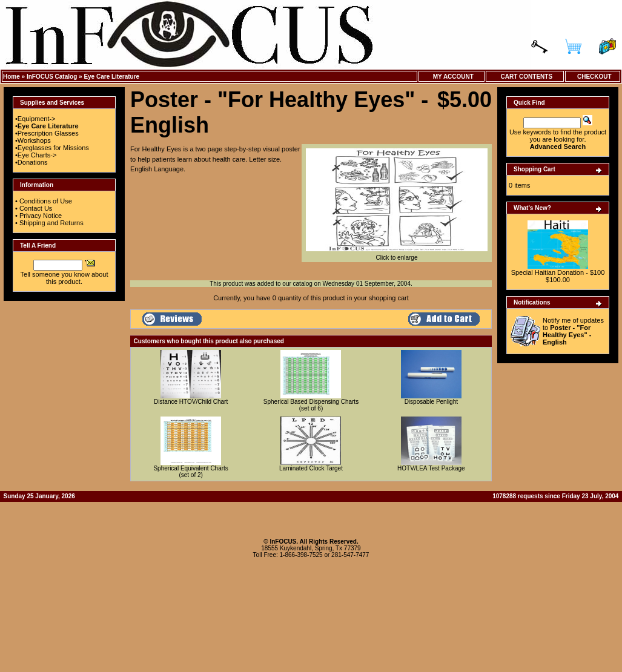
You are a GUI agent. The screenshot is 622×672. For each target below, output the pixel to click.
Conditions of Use (46, 201)
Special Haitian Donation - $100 (558, 272)
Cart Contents (525, 77)
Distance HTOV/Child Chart (191, 402)
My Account (452, 77)
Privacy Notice (41, 216)
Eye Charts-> (37, 155)
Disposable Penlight (431, 402)
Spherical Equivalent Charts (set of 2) (190, 472)
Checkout (592, 77)
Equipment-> (37, 119)
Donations (33, 162)
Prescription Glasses (48, 133)
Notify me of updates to (573, 331)
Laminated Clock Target (311, 468)
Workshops (34, 140)
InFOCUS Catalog (52, 77)
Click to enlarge (397, 255)
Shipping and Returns (51, 223)
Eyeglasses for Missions (53, 148)
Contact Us (36, 208)
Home (12, 77)
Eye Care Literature (111, 77)
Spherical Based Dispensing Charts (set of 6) (311, 405)
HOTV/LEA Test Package (431, 468)
